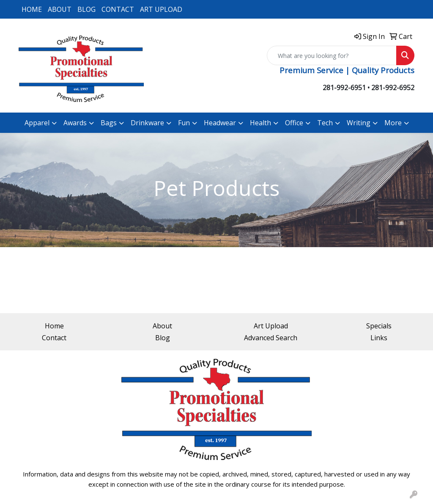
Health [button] (260, 123)
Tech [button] (325, 123)
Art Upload (271, 326)
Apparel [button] (37, 123)
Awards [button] (75, 123)
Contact (54, 338)
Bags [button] (109, 123)
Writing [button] (359, 123)
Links (379, 338)
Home (54, 326)
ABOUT (60, 9)
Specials (379, 326)
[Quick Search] (332, 55)
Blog (163, 338)
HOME (32, 9)
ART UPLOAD (161, 9)
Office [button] (294, 123)
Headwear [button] (220, 123)
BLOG (86, 9)
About (162, 326)
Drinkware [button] (147, 123)
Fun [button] (184, 123)
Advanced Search (271, 338)
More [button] (393, 123)
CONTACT (118, 9)
